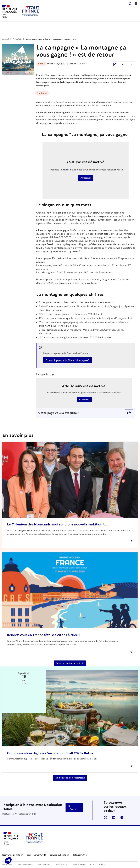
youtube (122, 817)
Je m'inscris (73, 808)
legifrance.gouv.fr (11, 855)
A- (132, 64)
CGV (92, 864)
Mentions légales (79, 864)
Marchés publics (44, 864)
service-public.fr (58, 855)
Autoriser (86, 178)
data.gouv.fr (79, 855)
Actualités (17, 39)
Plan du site (7, 864)
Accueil (5, 39)
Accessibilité (61, 864)
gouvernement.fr (35, 855)
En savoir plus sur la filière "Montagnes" (67, 360)
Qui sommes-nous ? (25, 864)
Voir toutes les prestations (70, 778)
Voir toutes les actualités (70, 663)
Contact (103, 864)
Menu (136, 4)
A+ (123, 64)
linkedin (114, 817)
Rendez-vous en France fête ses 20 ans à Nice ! (43, 635)
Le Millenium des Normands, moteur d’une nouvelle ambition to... (58, 524)
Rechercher (130, 4)
